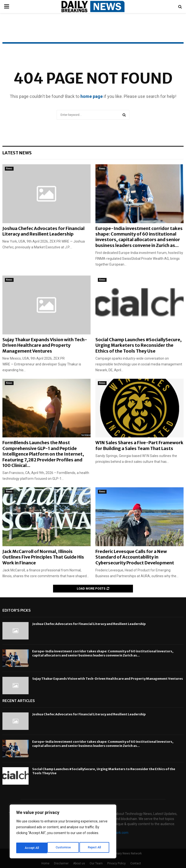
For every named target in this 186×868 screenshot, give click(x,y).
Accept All (95, 848)
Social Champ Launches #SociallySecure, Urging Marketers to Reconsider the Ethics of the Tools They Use (139, 345)
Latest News (17, 153)
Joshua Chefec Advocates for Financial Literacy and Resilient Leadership (43, 231)
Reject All (64, 848)
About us (79, 863)
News (9, 169)
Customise (32, 848)
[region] (63, 833)
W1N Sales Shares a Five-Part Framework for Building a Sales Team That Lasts (139, 445)
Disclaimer (61, 863)
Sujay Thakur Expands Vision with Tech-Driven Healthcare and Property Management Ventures (45, 345)
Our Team (96, 863)
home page (92, 96)
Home (45, 863)
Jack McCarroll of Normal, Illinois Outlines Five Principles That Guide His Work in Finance (43, 557)
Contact (136, 863)
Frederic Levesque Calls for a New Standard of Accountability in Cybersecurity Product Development (135, 557)
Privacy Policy (116, 863)
